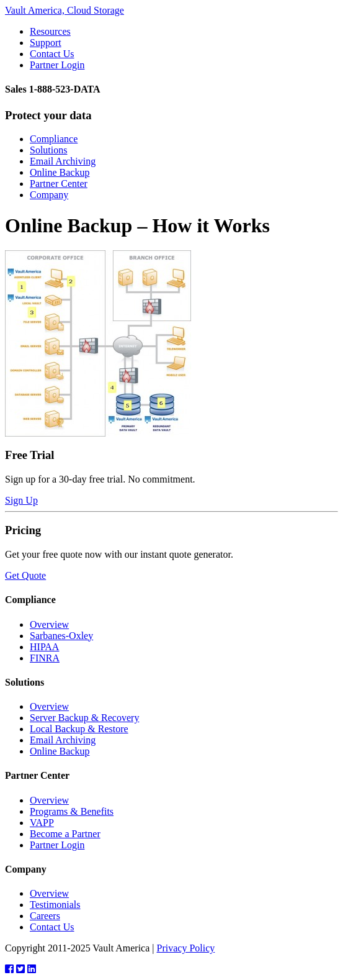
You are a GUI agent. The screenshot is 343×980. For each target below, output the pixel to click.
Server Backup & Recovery (84, 718)
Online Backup (60, 172)
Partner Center (59, 184)
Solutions (48, 150)
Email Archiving (63, 161)
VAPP (42, 823)
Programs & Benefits (72, 811)
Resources (50, 31)
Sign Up (21, 500)
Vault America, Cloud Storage (65, 10)
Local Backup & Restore (79, 729)
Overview (49, 624)
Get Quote (25, 575)
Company (49, 195)
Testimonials (55, 905)
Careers (45, 916)
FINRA (45, 658)
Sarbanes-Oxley (61, 636)
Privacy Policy (186, 948)
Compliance (54, 139)
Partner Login (57, 65)
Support (46, 43)
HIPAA (44, 647)
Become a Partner (65, 834)
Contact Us (52, 54)
